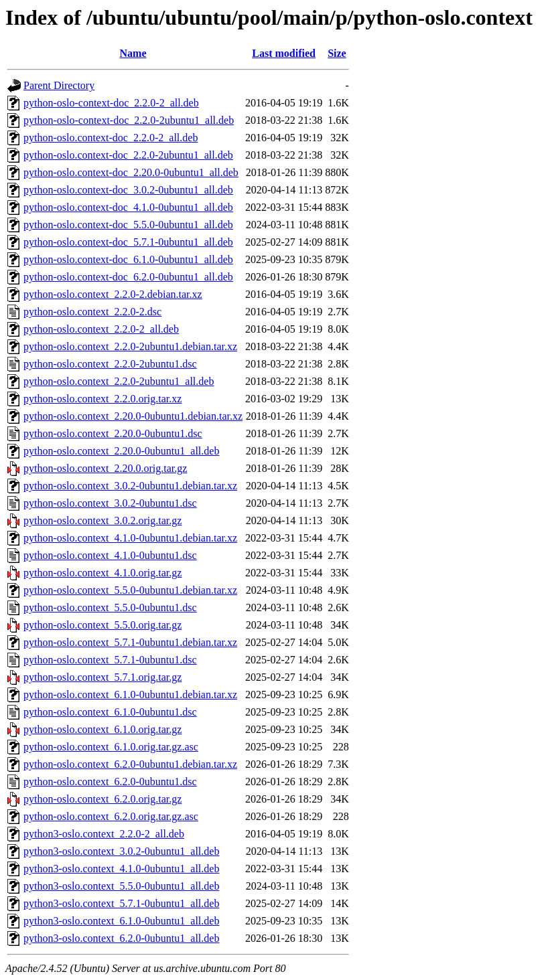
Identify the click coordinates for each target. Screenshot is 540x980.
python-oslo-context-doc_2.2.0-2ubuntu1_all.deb (129, 120)
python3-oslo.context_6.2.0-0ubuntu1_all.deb (121, 938)
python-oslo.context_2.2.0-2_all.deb (101, 329)
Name (133, 53)
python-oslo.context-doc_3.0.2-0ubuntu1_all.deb (128, 190)
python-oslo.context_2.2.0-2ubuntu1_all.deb (119, 381)
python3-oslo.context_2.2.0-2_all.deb (104, 834)
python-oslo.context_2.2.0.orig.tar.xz (103, 399)
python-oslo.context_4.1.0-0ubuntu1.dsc (110, 555)
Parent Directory (59, 85)
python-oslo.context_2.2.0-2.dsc (92, 312)
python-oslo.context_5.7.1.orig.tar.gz (103, 677)
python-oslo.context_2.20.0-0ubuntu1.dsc (113, 433)
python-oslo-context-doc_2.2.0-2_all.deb (111, 103)
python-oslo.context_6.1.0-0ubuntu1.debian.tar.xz (130, 695)
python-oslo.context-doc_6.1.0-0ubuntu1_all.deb (128, 259)
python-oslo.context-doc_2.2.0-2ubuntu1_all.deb (128, 155)
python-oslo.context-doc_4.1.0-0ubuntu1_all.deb (128, 207)
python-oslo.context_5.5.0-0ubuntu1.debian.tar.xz (130, 590)
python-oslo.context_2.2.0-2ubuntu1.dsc (110, 364)
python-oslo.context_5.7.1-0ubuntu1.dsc (110, 660)
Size (337, 53)
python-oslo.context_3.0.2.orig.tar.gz (103, 520)
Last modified (284, 53)
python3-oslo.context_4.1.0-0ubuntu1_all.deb (121, 869)
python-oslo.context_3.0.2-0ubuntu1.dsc (110, 503)
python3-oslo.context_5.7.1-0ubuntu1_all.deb (121, 903)
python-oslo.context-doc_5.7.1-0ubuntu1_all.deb (128, 242)
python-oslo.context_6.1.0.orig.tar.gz (103, 729)
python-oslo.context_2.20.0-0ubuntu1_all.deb (121, 451)
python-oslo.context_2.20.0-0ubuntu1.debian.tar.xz (133, 416)
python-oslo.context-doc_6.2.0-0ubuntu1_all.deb (128, 277)
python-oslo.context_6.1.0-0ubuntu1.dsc (110, 712)
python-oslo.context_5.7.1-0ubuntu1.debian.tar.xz (130, 642)
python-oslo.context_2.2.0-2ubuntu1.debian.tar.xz (130, 346)
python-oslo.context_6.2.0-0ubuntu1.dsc (110, 782)
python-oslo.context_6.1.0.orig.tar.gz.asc (111, 747)
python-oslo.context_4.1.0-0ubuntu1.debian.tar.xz (130, 538)
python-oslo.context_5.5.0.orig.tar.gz (103, 625)
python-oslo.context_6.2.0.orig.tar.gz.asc (111, 816)
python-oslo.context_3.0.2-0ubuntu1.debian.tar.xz (130, 486)
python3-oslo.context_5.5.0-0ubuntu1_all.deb (121, 886)
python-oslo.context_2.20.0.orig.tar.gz (105, 468)
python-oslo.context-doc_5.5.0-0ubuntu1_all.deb (128, 225)
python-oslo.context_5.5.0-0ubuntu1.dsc (110, 607)
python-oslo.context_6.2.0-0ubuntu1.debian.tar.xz (130, 764)
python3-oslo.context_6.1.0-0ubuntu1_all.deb (121, 921)
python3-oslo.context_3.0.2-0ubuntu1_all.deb (121, 851)
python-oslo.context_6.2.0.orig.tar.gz (103, 799)
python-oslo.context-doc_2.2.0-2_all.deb (111, 138)
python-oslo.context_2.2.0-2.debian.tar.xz (113, 294)
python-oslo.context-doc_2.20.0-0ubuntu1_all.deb (131, 172)
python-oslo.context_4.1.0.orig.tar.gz (103, 573)
